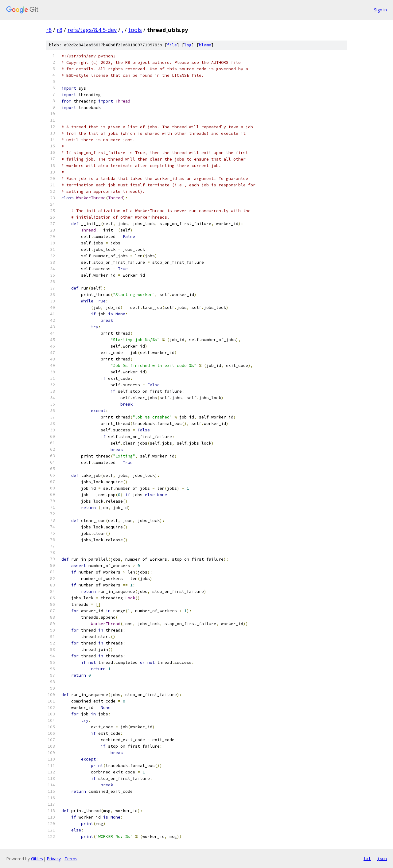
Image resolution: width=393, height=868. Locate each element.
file (172, 45)
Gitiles (37, 859)
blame (205, 45)
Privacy (54, 859)
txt (367, 858)
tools (135, 30)
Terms (71, 859)
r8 (49, 30)
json (382, 858)
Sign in (380, 10)
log (188, 45)
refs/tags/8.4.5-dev (92, 30)
